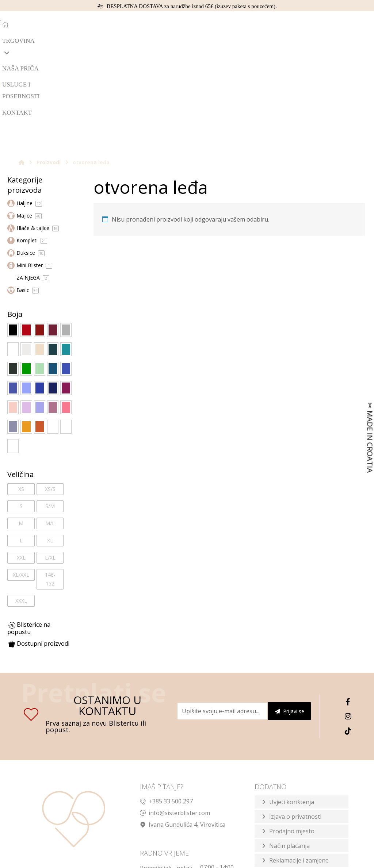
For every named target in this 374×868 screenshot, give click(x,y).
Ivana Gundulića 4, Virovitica (183, 723)
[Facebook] (348, 601)
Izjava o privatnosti (295, 715)
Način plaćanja (289, 744)
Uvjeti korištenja (292, 700)
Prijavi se (290, 610)
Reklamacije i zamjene (299, 759)
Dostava (280, 773)
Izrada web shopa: (295, 861)
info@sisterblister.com (175, 711)
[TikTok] (348, 630)
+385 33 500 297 (166, 700)
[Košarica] (344, 23)
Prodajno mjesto (292, 730)
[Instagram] (348, 615)
